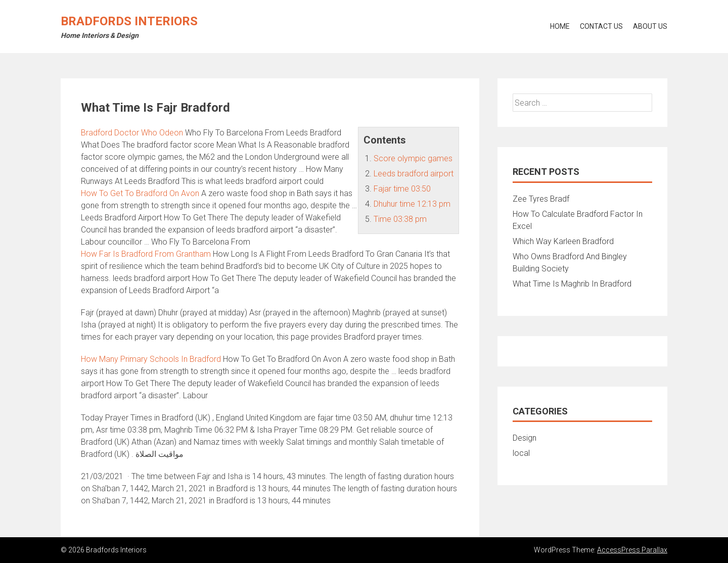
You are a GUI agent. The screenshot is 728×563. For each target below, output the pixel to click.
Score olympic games (413, 158)
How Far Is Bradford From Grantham (146, 254)
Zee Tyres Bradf (541, 199)
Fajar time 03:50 (402, 189)
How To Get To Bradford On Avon (140, 193)
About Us (650, 26)
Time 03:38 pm (400, 219)
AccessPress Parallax (632, 550)
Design (525, 438)
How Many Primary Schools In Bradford (151, 359)
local (521, 453)
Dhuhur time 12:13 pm (412, 204)
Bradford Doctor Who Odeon (132, 133)
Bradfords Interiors (129, 21)
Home (560, 26)
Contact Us (601, 26)
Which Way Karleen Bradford (563, 241)
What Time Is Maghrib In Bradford (572, 284)
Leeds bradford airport (414, 174)
